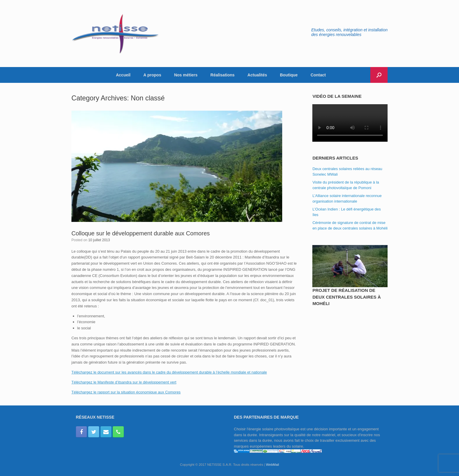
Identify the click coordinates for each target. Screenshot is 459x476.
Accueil (123, 75)
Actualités (257, 75)
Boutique (289, 75)
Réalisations (222, 75)
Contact (318, 75)
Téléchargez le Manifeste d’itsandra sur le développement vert (124, 382)
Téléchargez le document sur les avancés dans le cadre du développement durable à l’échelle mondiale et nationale (169, 372)
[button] (379, 75)
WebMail (273, 465)
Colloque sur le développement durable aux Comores (141, 233)
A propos (152, 75)
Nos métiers (186, 75)
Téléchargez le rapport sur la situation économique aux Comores (126, 392)
